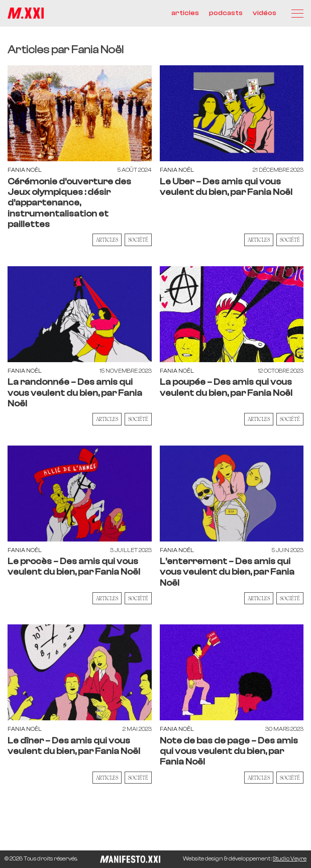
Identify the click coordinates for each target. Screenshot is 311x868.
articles (185, 13)
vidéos (265, 13)
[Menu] (297, 14)
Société (138, 240)
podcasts (226, 13)
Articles (107, 240)
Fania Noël (25, 170)
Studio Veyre (290, 859)
